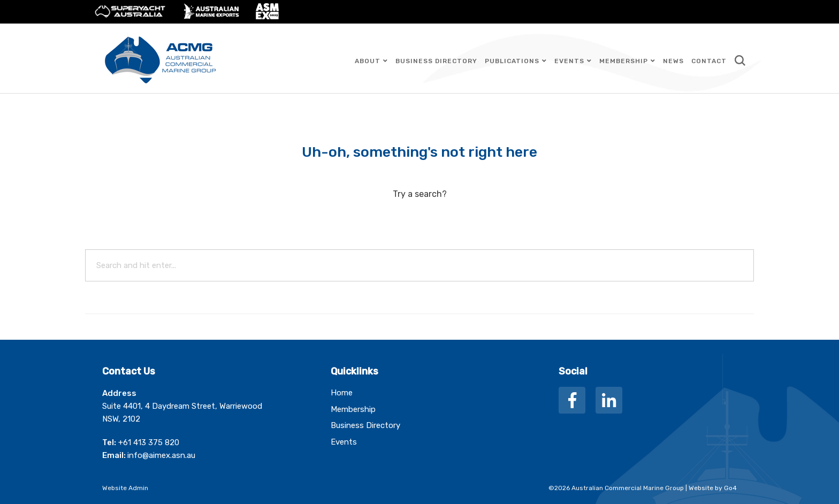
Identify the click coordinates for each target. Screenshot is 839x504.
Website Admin (125, 488)
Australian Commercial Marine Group (163, 58)
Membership (624, 61)
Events (569, 61)
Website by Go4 (713, 488)
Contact (709, 61)
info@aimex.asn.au (161, 455)
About (368, 61)
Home (342, 393)
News (673, 61)
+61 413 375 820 (149, 442)
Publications (512, 61)
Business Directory (436, 61)
